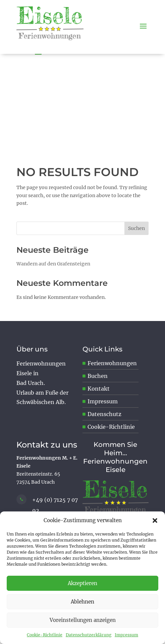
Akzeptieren (82, 583)
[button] (155, 520)
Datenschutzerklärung (89, 635)
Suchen (136, 228)
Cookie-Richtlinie (45, 635)
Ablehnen (82, 602)
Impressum (126, 635)
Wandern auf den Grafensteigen (53, 264)
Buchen (98, 376)
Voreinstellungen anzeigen (83, 620)
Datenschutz (104, 414)
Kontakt (99, 389)
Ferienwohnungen (112, 363)
